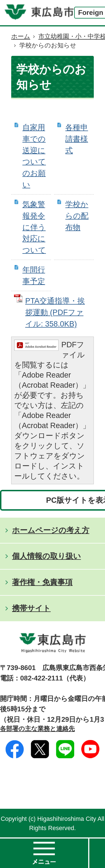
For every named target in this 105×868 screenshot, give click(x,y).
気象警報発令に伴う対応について (34, 227)
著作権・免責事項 (42, 582)
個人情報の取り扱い (46, 556)
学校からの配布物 (77, 216)
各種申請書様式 (77, 139)
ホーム (21, 36)
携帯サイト (31, 608)
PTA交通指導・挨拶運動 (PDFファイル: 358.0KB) (55, 312)
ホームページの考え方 (51, 530)
